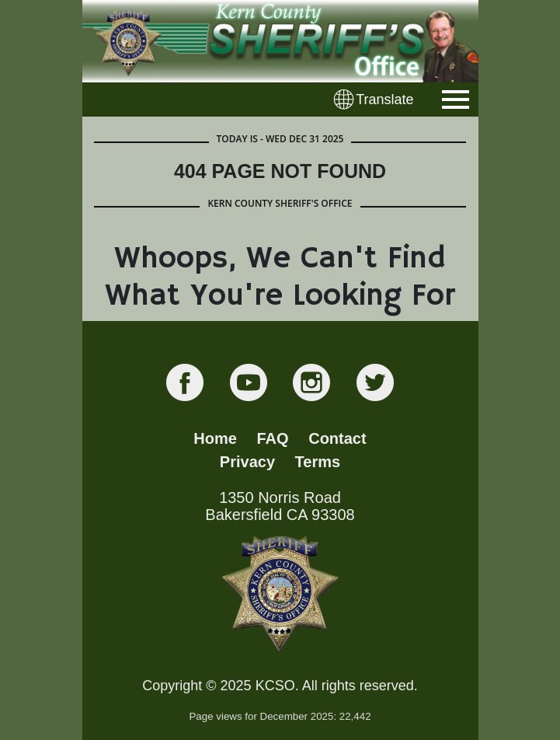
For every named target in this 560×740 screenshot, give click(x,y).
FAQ (273, 438)
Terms (318, 462)
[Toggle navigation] (456, 99)
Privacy (247, 462)
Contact (337, 438)
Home (215, 438)
